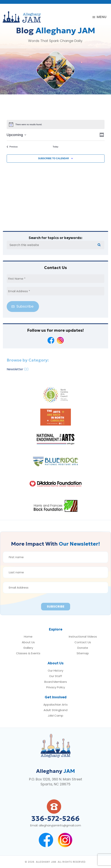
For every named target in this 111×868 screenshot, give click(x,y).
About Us (28, 642)
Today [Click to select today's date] (55, 147)
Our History (55, 671)
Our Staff (56, 676)
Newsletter (15, 369)
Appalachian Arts (55, 705)
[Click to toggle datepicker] (17, 135)
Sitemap (83, 653)
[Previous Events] (12, 147)
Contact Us (83, 642)
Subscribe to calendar (53, 158)
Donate (83, 648)
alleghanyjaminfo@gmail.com (60, 825)
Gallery (28, 648)
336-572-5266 (55, 819)
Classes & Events (28, 653)
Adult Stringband (55, 710)
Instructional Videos (83, 637)
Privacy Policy (56, 687)
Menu (102, 17)
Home (28, 637)
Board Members (56, 682)
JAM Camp (55, 716)
